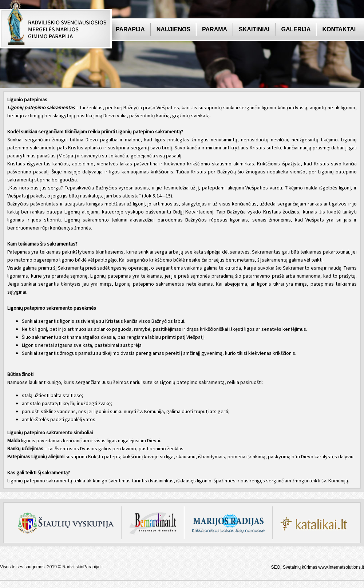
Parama (215, 29)
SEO (276, 567)
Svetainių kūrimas (300, 567)
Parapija (130, 29)
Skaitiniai (254, 29)
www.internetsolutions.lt (341, 567)
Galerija (296, 29)
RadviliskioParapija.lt (82, 567)
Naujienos (173, 29)
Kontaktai (339, 29)
